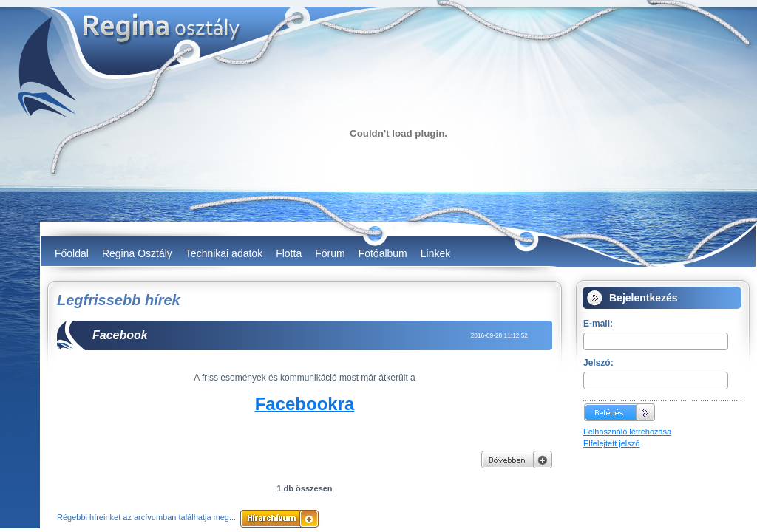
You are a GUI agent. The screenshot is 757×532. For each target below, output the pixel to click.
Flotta (289, 253)
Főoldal (72, 253)
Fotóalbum (383, 253)
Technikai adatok (224, 253)
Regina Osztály (137, 253)
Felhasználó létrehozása (627, 432)
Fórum (330, 253)
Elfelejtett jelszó (611, 443)
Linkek (435, 253)
